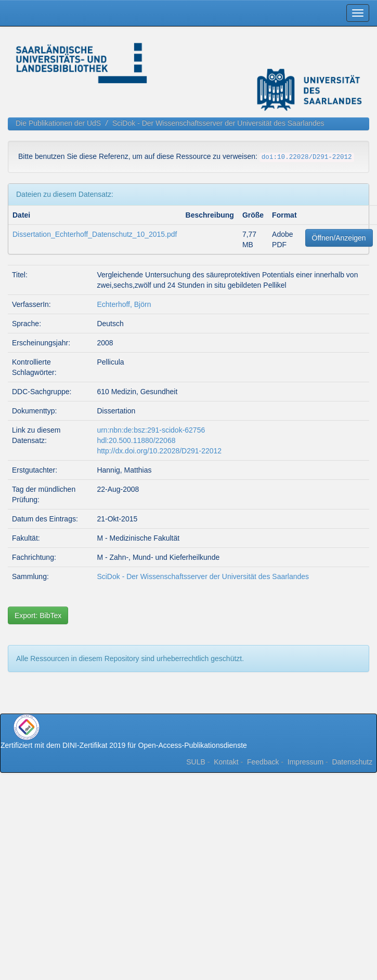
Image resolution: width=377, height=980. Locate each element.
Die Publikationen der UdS (58, 123)
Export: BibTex (38, 615)
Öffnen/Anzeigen (339, 238)
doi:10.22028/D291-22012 (307, 157)
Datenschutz (352, 762)
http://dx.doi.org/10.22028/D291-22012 (159, 451)
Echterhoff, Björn (124, 304)
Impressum (305, 762)
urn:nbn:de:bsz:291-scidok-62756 (151, 430)
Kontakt (226, 762)
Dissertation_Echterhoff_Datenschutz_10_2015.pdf (95, 234)
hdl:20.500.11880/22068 (136, 440)
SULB (196, 762)
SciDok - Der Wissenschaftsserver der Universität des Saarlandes (218, 123)
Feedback (263, 762)
